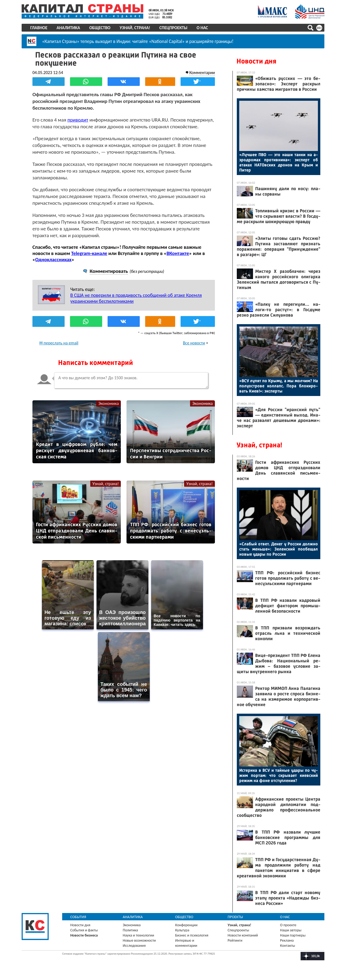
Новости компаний (243, 935)
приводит (78, 120)
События (78, 917)
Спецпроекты (174, 28)
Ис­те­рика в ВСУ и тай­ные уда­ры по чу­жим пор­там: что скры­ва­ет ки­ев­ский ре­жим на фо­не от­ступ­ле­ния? (279, 775)
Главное (39, 28)
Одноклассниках (53, 259)
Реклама (287, 940)
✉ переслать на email (59, 343)
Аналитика (68, 28)
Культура (182, 930)
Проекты (235, 917)
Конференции (186, 925)
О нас (202, 28)
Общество (100, 28)
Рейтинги (235, 940)
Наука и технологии (138, 935)
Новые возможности (139, 940)
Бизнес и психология (192, 935)
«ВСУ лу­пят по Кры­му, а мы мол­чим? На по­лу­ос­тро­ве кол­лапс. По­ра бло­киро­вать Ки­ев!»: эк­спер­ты (279, 386)
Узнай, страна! (135, 28)
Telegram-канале (89, 253)
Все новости (194, 343)
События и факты (84, 930)
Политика (130, 930)
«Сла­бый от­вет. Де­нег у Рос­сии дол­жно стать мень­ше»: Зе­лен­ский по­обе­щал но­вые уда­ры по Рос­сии (279, 549)
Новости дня (256, 61)
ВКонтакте (178, 253)
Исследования (134, 946)
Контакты (288, 946)
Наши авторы (291, 930)
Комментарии (202, 73)
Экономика (109, 403)
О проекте (288, 925)
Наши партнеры (293, 935)
